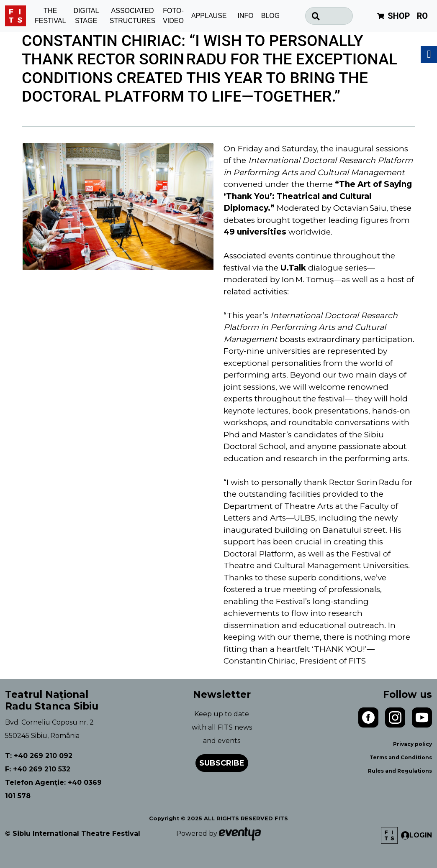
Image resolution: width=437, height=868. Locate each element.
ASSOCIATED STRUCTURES (132, 16)
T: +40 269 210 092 (39, 756)
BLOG (270, 16)
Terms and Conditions (401, 757)
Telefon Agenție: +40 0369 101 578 (53, 789)
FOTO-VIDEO (173, 16)
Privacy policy (413, 744)
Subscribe (222, 763)
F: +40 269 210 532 (38, 769)
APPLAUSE (209, 16)
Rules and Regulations (400, 771)
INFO (245, 16)
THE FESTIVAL (50, 16)
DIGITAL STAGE (86, 16)
